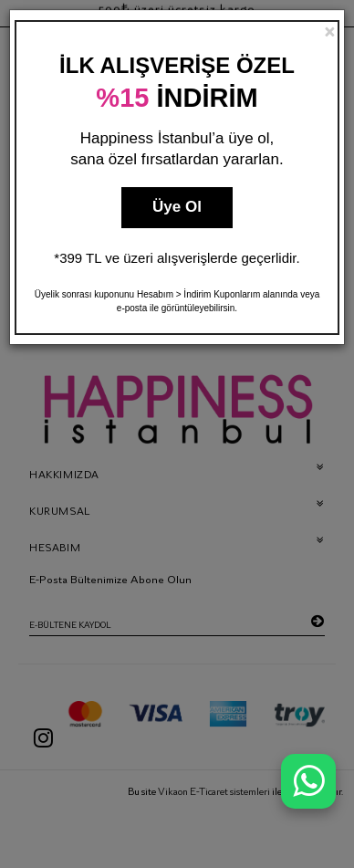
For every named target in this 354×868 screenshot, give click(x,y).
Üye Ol (177, 207)
